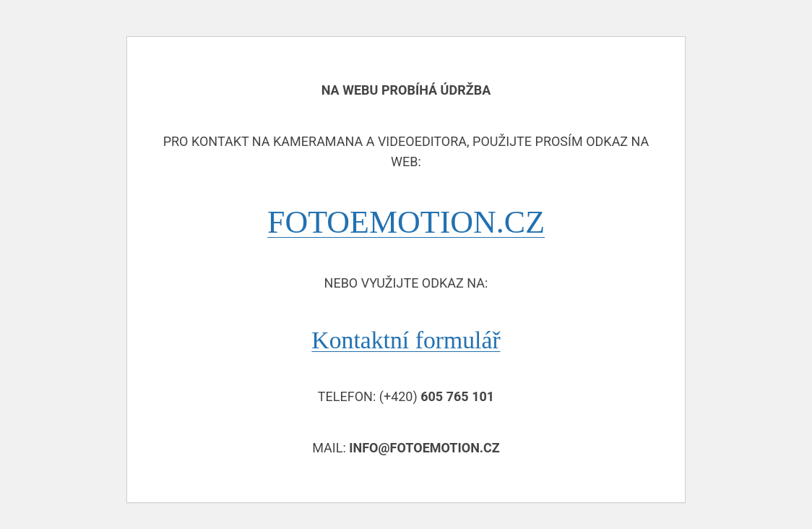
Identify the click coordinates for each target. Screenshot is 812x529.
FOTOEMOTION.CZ (406, 222)
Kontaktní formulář (406, 340)
